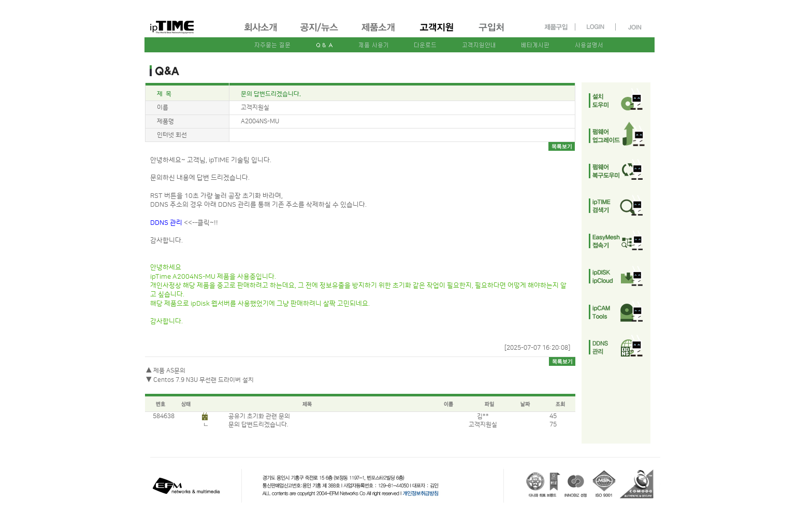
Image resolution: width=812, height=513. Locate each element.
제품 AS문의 (169, 371)
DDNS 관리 (167, 223)
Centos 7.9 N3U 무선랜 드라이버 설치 (204, 380)
